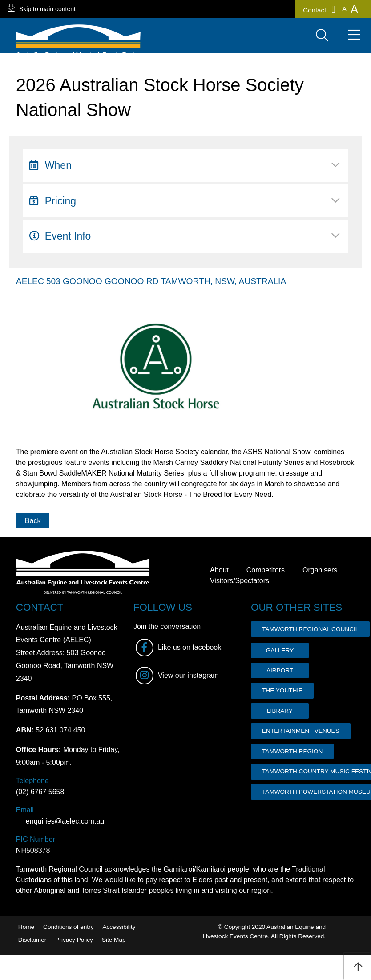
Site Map (114, 940)
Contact (319, 9)
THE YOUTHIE (282, 690)
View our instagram (177, 676)
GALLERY (280, 650)
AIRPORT (280, 670)
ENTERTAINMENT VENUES (301, 731)
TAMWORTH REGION (292, 751)
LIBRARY (280, 711)
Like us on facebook (178, 648)
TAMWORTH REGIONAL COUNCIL (310, 629)
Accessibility (119, 927)
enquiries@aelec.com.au (60, 821)
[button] (344, 9)
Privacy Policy (74, 940)
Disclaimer (32, 940)
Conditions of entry (68, 927)
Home (26, 927)
